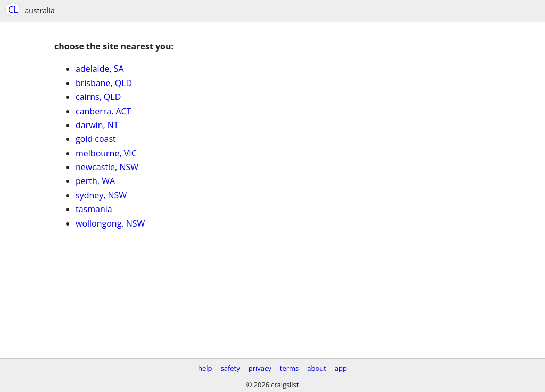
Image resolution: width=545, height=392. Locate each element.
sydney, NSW (101, 195)
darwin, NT (97, 125)
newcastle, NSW (107, 167)
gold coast (96, 139)
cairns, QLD (98, 97)
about (317, 368)
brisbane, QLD (104, 83)
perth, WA (95, 181)
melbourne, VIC (106, 153)
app (341, 368)
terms (289, 368)
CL (13, 10)
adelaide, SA (100, 69)
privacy (260, 368)
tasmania (94, 209)
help (205, 368)
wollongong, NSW (110, 223)
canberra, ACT (103, 111)
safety (230, 368)
